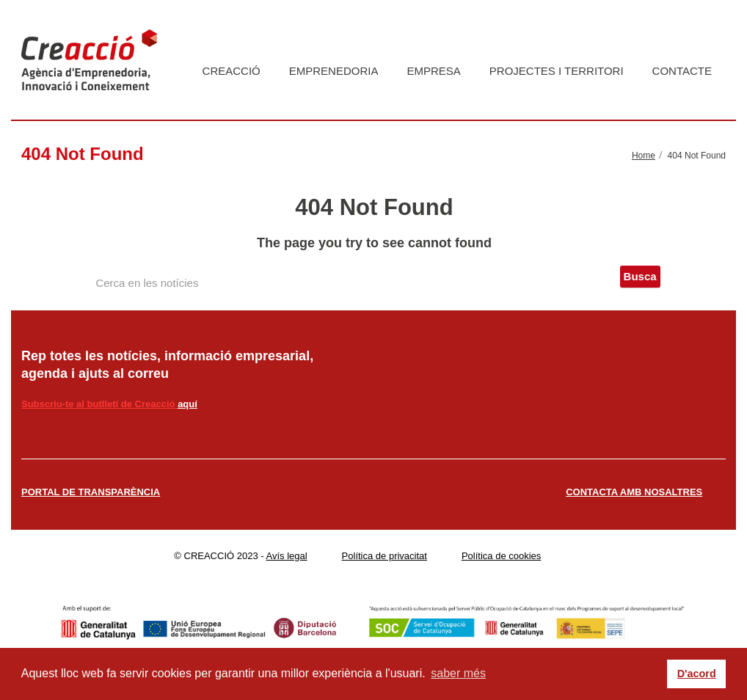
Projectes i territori (557, 71)
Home (644, 156)
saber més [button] (458, 673)
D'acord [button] (697, 674)
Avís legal (287, 556)
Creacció (232, 71)
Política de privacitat (385, 556)
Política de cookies (501, 556)
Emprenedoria (334, 71)
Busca (640, 276)
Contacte (682, 71)
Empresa (433, 71)
